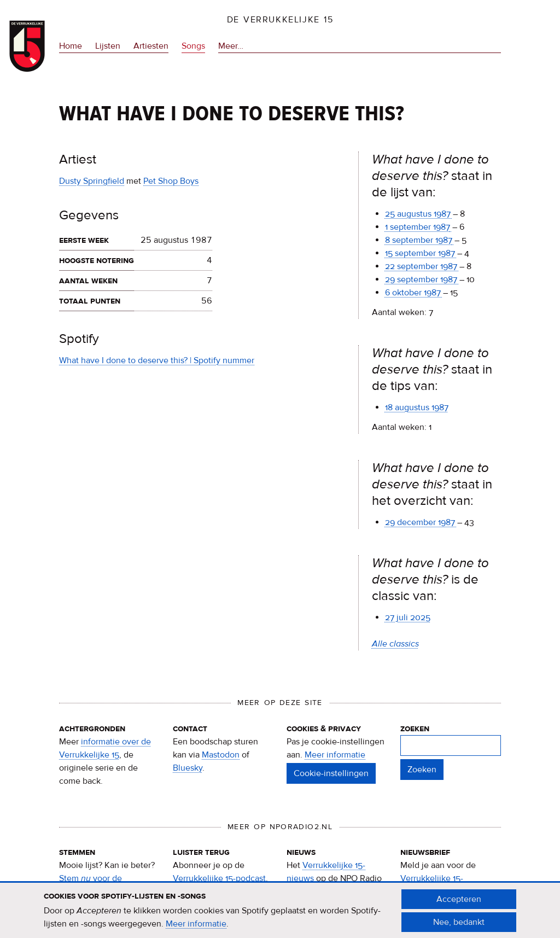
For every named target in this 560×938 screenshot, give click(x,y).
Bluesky (188, 768)
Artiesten (151, 46)
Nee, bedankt (459, 927)
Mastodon (221, 755)
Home (71, 46)
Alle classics (395, 644)
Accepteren (459, 904)
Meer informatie (335, 755)
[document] (280, 916)
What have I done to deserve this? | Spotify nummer (157, 360)
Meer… (231, 46)
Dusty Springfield (92, 181)
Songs (193, 46)
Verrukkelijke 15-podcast (219, 878)
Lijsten (108, 46)
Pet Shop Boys (171, 181)
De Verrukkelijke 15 (280, 20)
